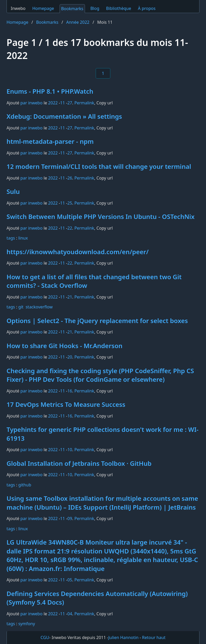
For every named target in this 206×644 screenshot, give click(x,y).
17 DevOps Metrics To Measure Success (66, 404)
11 (62, 103)
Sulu (13, 191)
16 (70, 391)
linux (23, 238)
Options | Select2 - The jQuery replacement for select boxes (97, 321)
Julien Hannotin (123, 637)
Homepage (43, 8)
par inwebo (32, 103)
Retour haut (154, 637)
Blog (95, 8)
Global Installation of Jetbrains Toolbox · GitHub (79, 463)
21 (70, 297)
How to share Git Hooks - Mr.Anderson (64, 346)
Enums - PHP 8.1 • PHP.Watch (50, 91)
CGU (45, 637)
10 (70, 450)
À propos (147, 8)
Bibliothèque (119, 8)
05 (70, 580)
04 (70, 614)
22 (70, 228)
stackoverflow (39, 307)
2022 (53, 103)
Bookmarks (72, 9)
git (21, 307)
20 (70, 357)
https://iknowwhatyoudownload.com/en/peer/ (78, 252)
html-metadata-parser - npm (50, 141)
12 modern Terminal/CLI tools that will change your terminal (99, 166)
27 (70, 103)
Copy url (105, 103)
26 (70, 178)
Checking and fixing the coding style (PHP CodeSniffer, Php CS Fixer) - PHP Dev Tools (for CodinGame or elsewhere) (100, 375)
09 (70, 518)
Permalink (84, 103)
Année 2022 (78, 22)
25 (70, 203)
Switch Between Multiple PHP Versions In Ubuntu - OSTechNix (101, 216)
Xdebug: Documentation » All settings (64, 116)
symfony (27, 624)
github (25, 485)
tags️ (11, 238)
